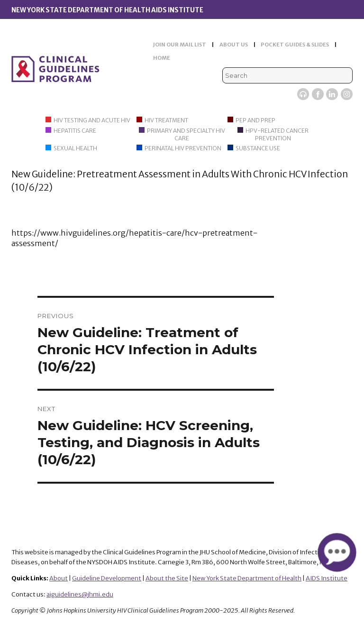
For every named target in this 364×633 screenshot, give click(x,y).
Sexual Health (75, 148)
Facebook (318, 94)
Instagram (347, 94)
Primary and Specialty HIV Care (186, 134)
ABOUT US (234, 45)
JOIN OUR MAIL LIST (180, 45)
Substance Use (258, 148)
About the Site (167, 578)
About (59, 578)
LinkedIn (332, 94)
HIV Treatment (166, 120)
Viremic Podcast (303, 94)
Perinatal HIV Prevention (183, 148)
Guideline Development (107, 578)
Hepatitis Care (75, 131)
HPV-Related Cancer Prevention (277, 134)
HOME (162, 58)
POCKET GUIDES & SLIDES (295, 45)
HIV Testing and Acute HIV (92, 120)
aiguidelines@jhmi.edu (80, 594)
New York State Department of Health (247, 578)
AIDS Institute (327, 578)
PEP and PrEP (255, 120)
